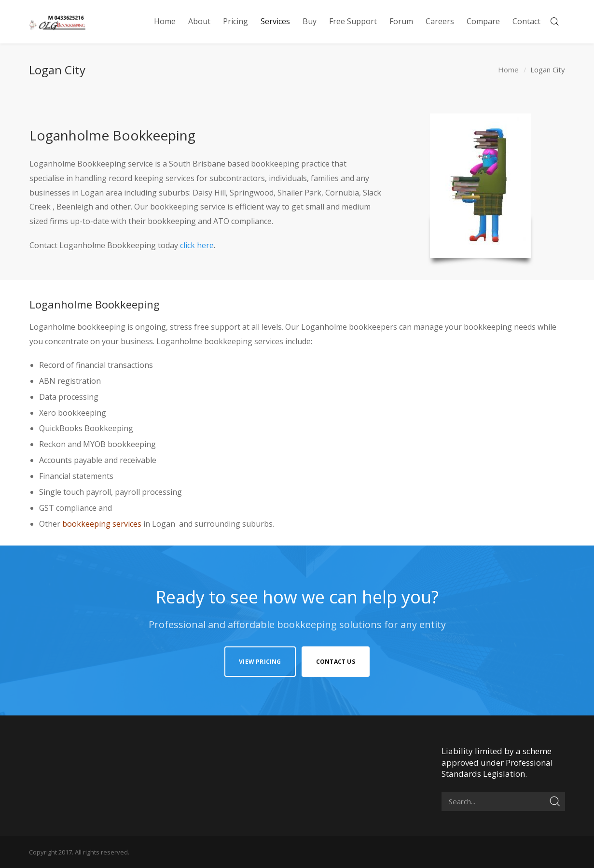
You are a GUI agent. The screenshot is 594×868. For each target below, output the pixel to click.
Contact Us (336, 662)
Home (508, 70)
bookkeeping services (102, 524)
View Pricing (260, 662)
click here (197, 245)
